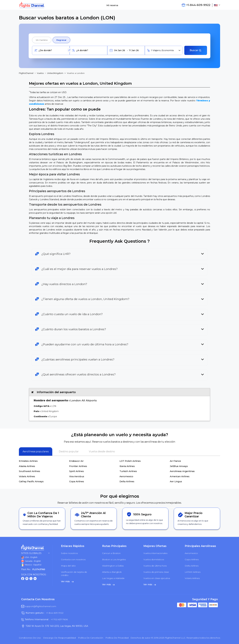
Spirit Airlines (77, 471)
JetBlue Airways (179, 466)
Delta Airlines (127, 481)
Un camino (42, 40)
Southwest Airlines (29, 471)
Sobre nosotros (69, 553)
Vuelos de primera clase (156, 572)
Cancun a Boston (111, 553)
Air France (175, 461)
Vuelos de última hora (155, 566)
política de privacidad (117, 638)
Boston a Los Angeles (114, 559)
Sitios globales (35, 553)
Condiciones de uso (30, 638)
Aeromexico (126, 476)
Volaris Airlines (27, 476)
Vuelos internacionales (155, 553)
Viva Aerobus (77, 476)
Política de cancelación (91, 638)
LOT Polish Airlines (130, 461)
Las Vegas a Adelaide (113, 578)
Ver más (67, 581)
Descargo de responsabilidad (59, 638)
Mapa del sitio (68, 566)
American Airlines (180, 476)
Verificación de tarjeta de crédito (74, 574)
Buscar (196, 50)
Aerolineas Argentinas (182, 471)
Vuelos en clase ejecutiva (157, 578)
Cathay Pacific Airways (31, 481)
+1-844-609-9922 (55, 613)
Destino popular (69, 451)
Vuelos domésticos (154, 559)
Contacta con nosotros (73, 559)
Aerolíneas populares (36, 451)
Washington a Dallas (113, 566)
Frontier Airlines (78, 466)
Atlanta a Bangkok (112, 572)
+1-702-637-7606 (59, 619)
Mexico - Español (31, 565)
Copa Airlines (77, 481)
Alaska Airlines (27, 466)
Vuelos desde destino (102, 451)
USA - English (29, 557)
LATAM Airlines (193, 572)
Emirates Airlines (28, 461)
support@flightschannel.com (41, 606)
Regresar (61, 40)
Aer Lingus (176, 481)
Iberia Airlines (127, 466)
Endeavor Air (76, 461)
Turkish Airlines (128, 471)
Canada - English (31, 561)
